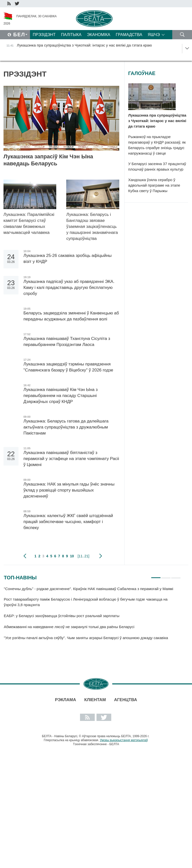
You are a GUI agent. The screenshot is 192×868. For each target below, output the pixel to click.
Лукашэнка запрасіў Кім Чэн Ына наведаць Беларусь (48, 160)
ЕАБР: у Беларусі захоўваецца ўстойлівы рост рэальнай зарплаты (61, 616)
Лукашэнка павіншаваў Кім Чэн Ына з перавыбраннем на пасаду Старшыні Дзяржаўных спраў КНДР (61, 396)
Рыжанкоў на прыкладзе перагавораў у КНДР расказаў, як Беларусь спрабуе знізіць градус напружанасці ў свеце (157, 145)
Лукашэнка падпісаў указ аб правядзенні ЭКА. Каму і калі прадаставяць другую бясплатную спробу (69, 288)
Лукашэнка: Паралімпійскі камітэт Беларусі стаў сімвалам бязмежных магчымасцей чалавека (29, 224)
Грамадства (129, 35)
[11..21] (83, 556)
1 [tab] (156, 576)
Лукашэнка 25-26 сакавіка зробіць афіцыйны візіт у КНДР (68, 259)
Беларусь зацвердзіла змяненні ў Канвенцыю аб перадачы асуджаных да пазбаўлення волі (71, 316)
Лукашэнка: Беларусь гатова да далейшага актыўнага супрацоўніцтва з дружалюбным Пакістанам (66, 427)
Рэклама (65, 700)
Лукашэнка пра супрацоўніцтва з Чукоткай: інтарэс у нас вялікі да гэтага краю (157, 121)
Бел (19, 35)
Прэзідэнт (44, 35)
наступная (101, 556)
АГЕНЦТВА (125, 700)
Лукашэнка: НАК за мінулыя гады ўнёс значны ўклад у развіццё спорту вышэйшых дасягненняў (69, 490)
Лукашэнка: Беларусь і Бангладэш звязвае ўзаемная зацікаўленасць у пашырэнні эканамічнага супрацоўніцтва (92, 227)
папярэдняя (25, 556)
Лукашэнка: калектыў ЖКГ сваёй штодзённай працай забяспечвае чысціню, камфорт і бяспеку (68, 522)
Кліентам (95, 700)
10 (72, 556)
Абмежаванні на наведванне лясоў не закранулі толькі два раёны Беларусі (69, 627)
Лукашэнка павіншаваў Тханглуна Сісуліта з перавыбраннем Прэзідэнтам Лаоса (67, 342)
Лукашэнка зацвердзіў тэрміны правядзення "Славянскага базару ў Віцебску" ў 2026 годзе (68, 367)
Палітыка (71, 35)
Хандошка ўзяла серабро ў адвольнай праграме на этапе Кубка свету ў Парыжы (154, 185)
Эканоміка (99, 35)
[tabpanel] (92, 616)
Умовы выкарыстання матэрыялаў (124, 740)
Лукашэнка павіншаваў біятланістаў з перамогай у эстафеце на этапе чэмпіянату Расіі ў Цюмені (71, 459)
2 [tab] (166, 576)
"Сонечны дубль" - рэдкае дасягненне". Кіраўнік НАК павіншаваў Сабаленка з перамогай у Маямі (89, 589)
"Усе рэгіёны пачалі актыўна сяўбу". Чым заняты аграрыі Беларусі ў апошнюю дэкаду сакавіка (86, 638)
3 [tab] (176, 576)
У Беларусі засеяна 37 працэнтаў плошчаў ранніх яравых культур (157, 166)
